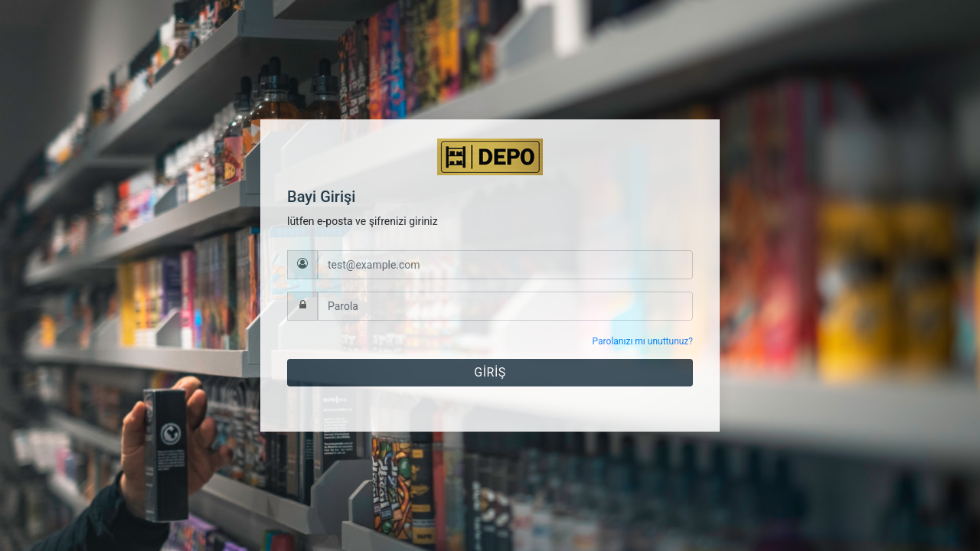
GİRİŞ (490, 372)
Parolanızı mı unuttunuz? (643, 341)
